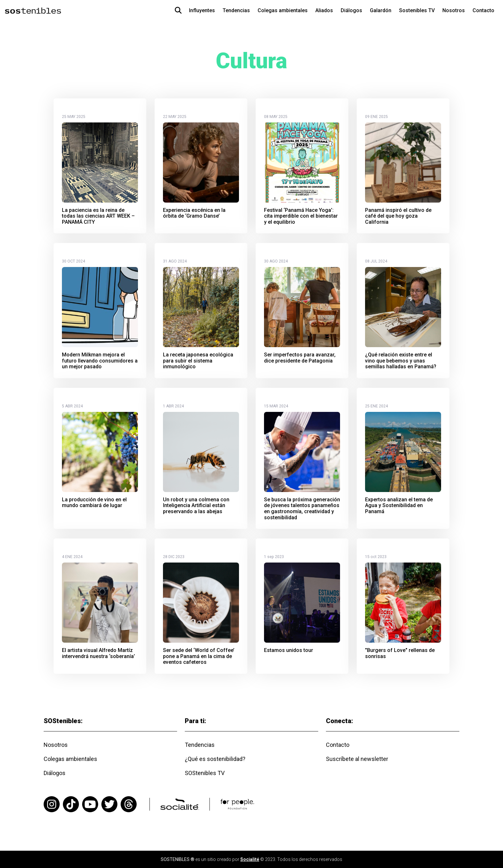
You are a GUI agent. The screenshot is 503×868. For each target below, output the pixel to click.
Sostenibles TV (417, 10)
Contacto (483, 10)
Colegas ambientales (283, 10)
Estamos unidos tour (289, 650)
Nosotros (454, 10)
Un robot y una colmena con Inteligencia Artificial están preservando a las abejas (196, 506)
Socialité (250, 859)
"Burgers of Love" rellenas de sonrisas (400, 653)
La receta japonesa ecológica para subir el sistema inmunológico (198, 361)
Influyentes (202, 10)
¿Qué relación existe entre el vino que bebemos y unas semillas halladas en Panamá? (401, 361)
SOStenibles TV (205, 773)
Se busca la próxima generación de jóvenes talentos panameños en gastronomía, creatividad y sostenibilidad (302, 509)
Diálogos (351, 10)
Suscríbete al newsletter (357, 759)
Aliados (324, 10)
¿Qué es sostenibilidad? (215, 759)
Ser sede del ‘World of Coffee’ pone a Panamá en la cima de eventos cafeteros (199, 656)
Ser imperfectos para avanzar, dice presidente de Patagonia (300, 358)
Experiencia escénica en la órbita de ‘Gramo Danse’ (194, 213)
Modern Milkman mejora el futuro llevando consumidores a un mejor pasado (100, 361)
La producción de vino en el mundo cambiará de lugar (94, 503)
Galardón (381, 10)
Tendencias (236, 10)
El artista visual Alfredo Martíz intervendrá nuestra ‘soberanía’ (98, 653)
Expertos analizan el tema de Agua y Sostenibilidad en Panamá (399, 506)
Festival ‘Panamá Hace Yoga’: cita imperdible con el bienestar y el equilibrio (301, 216)
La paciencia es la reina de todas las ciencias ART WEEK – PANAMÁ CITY (98, 216)
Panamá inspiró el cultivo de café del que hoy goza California (398, 216)
